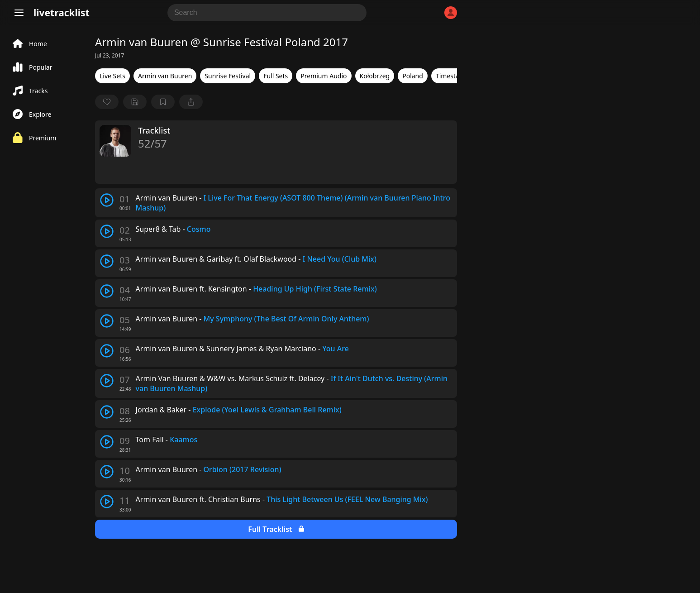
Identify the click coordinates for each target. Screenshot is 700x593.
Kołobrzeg (375, 76)
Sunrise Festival (228, 76)
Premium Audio (324, 76)
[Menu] (19, 13)
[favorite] (107, 102)
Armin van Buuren (165, 76)
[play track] (107, 200)
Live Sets (112, 76)
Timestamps (454, 76)
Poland (413, 76)
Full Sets (276, 76)
